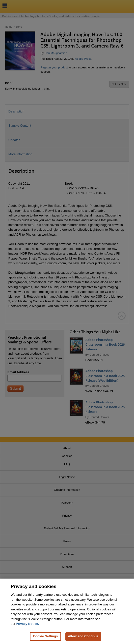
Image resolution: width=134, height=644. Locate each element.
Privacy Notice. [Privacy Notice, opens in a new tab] (27, 628)
